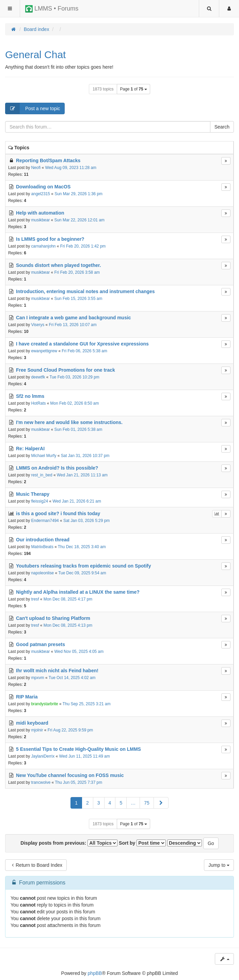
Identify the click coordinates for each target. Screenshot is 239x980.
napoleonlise (42, 573)
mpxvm (37, 678)
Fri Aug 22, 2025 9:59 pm (70, 730)
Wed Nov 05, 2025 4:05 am (79, 652)
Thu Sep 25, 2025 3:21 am (87, 704)
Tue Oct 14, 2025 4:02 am (72, 678)
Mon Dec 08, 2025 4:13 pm (68, 625)
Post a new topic (33, 108)
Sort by (142, 843)
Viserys (38, 325)
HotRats (38, 403)
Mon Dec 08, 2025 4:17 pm (68, 599)
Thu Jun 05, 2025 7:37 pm (78, 782)
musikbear (40, 220)
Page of (133, 89)
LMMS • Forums (52, 9)
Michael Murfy (44, 456)
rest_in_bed (42, 475)
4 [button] (110, 803)
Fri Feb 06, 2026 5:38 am (84, 351)
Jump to (219, 865)
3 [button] (99, 803)
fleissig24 (39, 501)
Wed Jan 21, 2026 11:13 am (82, 475)
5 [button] (121, 803)
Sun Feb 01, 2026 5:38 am (78, 429)
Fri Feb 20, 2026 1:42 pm (83, 246)
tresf (35, 599)
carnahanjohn (43, 246)
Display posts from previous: (69, 843)
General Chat (35, 55)
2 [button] (87, 803)
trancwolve (41, 782)
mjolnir (37, 730)
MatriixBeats (42, 547)
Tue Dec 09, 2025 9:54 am (82, 573)
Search (222, 127)
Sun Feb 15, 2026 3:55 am (78, 299)
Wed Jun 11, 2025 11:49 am (84, 756)
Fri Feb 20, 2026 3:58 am (77, 272)
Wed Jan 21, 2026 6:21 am (77, 501)
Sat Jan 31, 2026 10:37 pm (85, 456)
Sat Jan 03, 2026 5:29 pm (86, 521)
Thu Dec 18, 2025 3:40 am (82, 547)
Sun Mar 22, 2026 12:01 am (79, 220)
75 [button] (147, 803)
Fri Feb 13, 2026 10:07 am (73, 325)
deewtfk (38, 377)
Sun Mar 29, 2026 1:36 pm (78, 194)
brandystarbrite (44, 704)
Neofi (36, 168)
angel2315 (41, 194)
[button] (161, 803)
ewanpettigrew (44, 351)
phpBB (95, 973)
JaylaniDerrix (43, 756)
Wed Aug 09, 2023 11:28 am (71, 168)
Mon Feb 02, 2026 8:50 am (75, 403)
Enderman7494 (45, 521)
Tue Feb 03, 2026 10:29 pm (74, 377)
